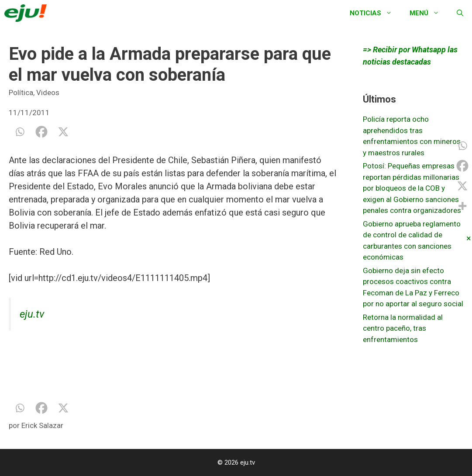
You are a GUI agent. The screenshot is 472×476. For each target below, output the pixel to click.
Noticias (375, 13)
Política (21, 92)
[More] (462, 206)
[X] (63, 132)
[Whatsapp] (20, 132)
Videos (48, 92)
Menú (429, 13)
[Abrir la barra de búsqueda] (460, 13)
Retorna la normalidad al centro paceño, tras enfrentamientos (403, 328)
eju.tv (32, 314)
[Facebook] (41, 132)
